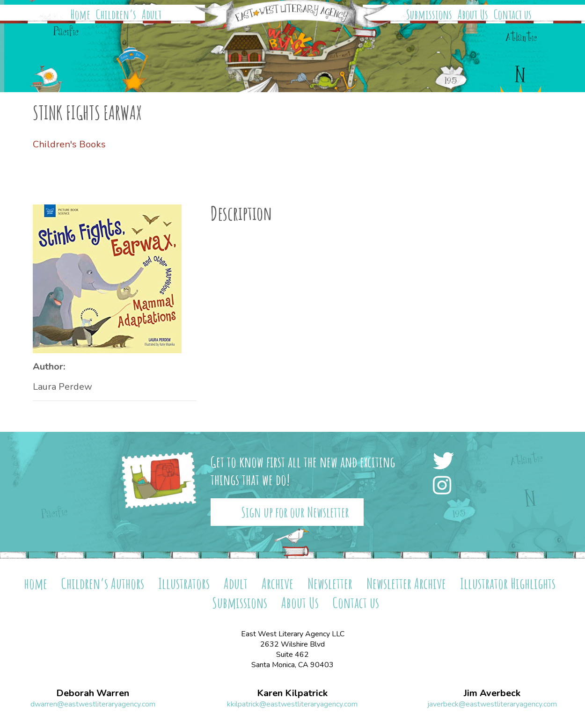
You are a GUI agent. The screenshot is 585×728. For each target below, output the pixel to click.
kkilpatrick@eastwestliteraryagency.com (292, 704)
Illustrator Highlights (508, 583)
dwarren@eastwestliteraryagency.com (93, 704)
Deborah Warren (93, 693)
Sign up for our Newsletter (295, 512)
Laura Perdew (62, 387)
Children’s (116, 15)
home (36, 583)
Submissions (429, 15)
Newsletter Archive (406, 583)
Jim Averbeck (492, 693)
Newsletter (330, 583)
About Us (473, 15)
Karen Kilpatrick (292, 693)
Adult (152, 15)
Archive (278, 583)
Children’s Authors (103, 583)
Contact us (513, 15)
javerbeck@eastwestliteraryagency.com (492, 704)
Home (80, 15)
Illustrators (184, 583)
